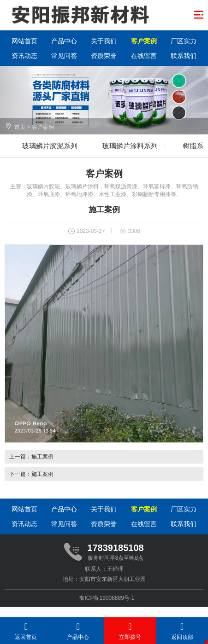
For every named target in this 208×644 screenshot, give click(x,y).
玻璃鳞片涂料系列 (130, 146)
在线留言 (144, 56)
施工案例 (42, 457)
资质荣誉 (104, 56)
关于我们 (104, 41)
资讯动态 (24, 56)
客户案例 (144, 41)
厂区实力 (184, 41)
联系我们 (184, 56)
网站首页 (24, 41)
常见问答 (64, 56)
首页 (20, 127)
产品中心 (64, 41)
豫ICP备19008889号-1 (107, 598)
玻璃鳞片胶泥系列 (50, 146)
